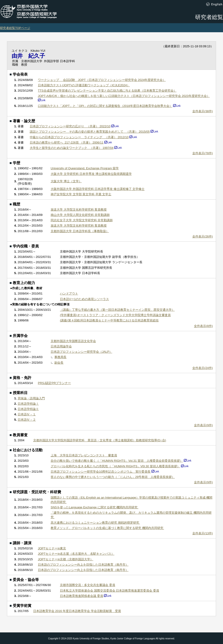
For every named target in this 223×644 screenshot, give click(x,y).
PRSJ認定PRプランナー (54, 383)
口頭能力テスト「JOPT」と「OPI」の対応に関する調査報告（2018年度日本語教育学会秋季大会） (105, 106)
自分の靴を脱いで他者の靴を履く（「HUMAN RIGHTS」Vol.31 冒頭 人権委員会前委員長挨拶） (117, 461)
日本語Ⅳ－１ (27, 414)
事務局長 (60, 357)
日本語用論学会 (61, 346)
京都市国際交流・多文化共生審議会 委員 (88, 585)
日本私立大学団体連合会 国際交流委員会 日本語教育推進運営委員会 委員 (110, 591)
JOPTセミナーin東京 (52, 548)
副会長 (59, 363)
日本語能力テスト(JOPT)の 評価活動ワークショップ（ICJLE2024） (84, 85)
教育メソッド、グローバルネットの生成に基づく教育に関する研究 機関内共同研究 (107, 528)
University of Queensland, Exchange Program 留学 (85, 168)
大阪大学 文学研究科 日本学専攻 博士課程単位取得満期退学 (91, 174)
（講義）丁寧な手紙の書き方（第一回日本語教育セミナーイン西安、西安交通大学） (117, 310)
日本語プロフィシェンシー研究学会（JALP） (81, 352)
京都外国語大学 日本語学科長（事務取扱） (80, 231)
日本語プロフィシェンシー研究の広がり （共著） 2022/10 (70, 126)
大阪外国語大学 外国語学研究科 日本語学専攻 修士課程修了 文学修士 (98, 189)
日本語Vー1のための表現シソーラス (84, 299)
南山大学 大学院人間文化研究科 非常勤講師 (80, 215)
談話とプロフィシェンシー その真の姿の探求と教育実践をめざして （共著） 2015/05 (90, 132)
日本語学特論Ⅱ (28, 409)
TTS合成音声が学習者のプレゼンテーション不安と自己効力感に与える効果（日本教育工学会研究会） (107, 91)
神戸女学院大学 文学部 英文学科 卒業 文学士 (81, 194)
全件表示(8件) (203, 326)
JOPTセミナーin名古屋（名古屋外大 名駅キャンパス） (76, 554)
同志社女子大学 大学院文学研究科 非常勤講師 (82, 220)
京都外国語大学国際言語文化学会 (73, 341)
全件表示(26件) (203, 236)
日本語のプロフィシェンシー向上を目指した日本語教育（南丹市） (83, 565)
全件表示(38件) (203, 111)
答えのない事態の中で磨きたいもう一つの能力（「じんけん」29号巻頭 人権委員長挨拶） (113, 477)
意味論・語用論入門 (31, 398)
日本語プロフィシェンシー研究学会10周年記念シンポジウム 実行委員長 (101, 472)
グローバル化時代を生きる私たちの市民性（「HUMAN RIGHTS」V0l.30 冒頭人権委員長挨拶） (115, 466)
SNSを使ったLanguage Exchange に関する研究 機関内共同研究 (95, 507)
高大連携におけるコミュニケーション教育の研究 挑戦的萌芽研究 (95, 523)
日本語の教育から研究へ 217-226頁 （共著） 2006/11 (67, 143)
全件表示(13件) (203, 533)
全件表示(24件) (203, 368)
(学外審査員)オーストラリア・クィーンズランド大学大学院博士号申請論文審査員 (115, 315)
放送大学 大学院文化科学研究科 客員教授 (79, 210)
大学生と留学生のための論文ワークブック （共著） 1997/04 (72, 148)
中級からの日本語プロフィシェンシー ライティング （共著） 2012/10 (79, 137)
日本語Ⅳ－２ (27, 420)
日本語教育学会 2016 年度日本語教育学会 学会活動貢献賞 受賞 (77, 611)
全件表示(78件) (203, 153)
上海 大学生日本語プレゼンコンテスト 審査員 (84, 455)
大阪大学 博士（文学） (66, 181)
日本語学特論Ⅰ (28, 404)
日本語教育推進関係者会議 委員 (82, 596)
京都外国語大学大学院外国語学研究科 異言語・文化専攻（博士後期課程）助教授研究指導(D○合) (100, 440)
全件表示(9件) (203, 425)
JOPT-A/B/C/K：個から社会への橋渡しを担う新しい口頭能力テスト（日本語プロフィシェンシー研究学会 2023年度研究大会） (124, 96)
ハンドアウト (69, 293)
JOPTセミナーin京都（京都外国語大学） (66, 559)
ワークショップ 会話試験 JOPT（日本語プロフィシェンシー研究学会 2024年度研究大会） (102, 80)
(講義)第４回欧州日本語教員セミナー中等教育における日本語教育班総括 (109, 320)
